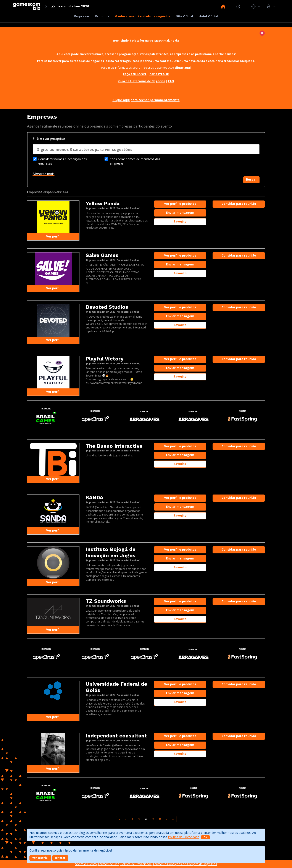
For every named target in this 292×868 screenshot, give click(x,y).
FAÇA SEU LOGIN (135, 74)
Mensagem (238, 6)
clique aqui (183, 68)
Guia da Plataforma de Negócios (142, 81)
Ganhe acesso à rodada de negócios (143, 16)
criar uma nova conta (190, 61)
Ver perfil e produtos (180, 204)
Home (223, 6)
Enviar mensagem (180, 213)
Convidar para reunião (239, 204)
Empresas (82, 16)
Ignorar (60, 858)
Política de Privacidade (184, 837)
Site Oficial (185, 16)
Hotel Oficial (208, 16)
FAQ (171, 81)
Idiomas (256, 6)
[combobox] (146, 151)
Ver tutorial (40, 858)
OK (205, 837)
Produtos (102, 16)
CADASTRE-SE (159, 74)
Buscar (251, 179)
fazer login (123, 61)
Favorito (180, 221)
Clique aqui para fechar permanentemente (146, 100)
